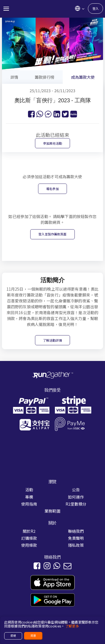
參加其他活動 (53, 143)
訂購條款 (29, 538)
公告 (76, 490)
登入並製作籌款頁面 (52, 234)
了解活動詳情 (53, 340)
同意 (33, 636)
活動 (29, 490)
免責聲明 (76, 538)
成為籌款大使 (83, 77)
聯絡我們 (76, 531)
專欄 (29, 497)
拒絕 (13, 636)
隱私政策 (76, 545)
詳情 (14, 77)
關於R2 (29, 531)
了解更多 (72, 626)
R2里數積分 (76, 504)
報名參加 (53, 189)
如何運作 (76, 497)
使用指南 (29, 504)
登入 (95, 8)
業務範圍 (53, 511)
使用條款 (29, 545)
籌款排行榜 (45, 77)
